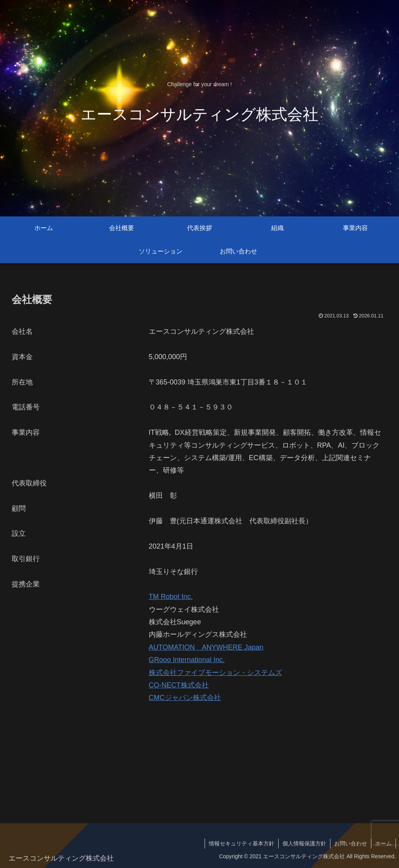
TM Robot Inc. (171, 597)
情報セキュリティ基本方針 (242, 843)
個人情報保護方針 (304, 843)
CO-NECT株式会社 (179, 685)
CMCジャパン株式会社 (185, 698)
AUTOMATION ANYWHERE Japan (206, 647)
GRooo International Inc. (187, 660)
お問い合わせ (351, 843)
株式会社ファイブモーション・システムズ (215, 673)
